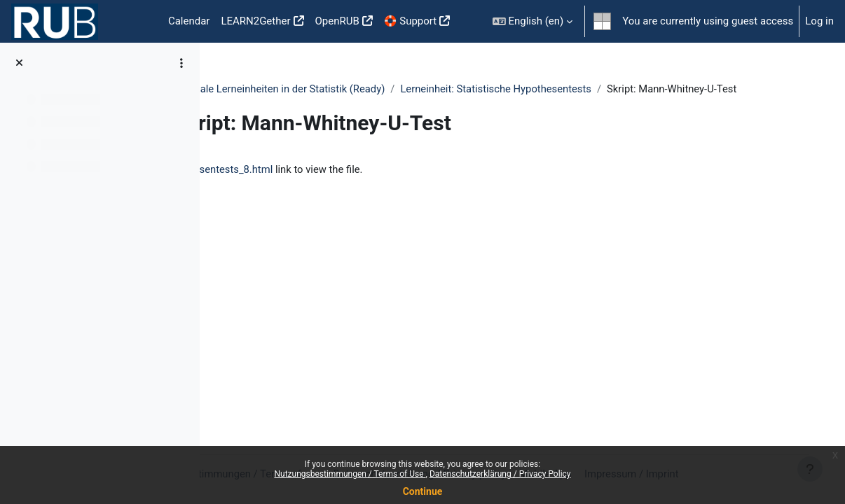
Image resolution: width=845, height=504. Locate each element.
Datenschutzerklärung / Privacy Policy (500, 474)
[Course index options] (181, 63)
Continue (423, 491)
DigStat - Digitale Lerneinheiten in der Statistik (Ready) (353, 89)
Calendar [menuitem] (189, 21)
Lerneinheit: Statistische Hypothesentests (591, 89)
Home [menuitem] (140, 22)
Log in (819, 21)
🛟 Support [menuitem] (410, 21)
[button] (533, 21)
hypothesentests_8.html (308, 185)
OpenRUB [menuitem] (337, 21)
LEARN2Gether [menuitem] (255, 21)
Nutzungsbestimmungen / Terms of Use (350, 474)
